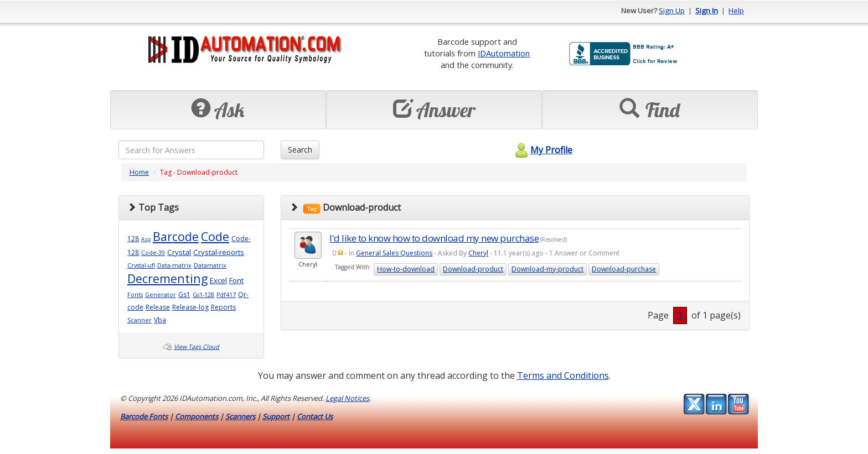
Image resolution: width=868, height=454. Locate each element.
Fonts (135, 295)
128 (133, 239)
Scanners (240, 416)
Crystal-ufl (141, 265)
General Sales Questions (394, 253)
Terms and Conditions (563, 375)
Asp (146, 239)
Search (300, 150)
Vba (160, 320)
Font (236, 280)
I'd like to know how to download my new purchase (434, 238)
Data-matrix (174, 265)
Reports (223, 307)
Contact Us (315, 416)
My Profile (542, 150)
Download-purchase (624, 269)
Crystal (179, 252)
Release (158, 307)
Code (215, 236)
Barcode (176, 236)
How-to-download (406, 269)
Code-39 (153, 253)
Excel (218, 280)
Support (276, 416)
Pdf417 (226, 295)
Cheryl (478, 253)
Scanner (139, 320)
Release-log (190, 307)
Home (139, 172)
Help (736, 11)
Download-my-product (547, 269)
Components (197, 416)
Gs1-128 (203, 295)
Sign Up (672, 11)
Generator (161, 295)
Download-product (473, 269)
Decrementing (167, 278)
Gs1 (184, 294)
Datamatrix (210, 265)
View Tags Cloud (197, 347)
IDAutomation (504, 53)
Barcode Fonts (144, 416)
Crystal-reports (219, 252)
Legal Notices (347, 398)
